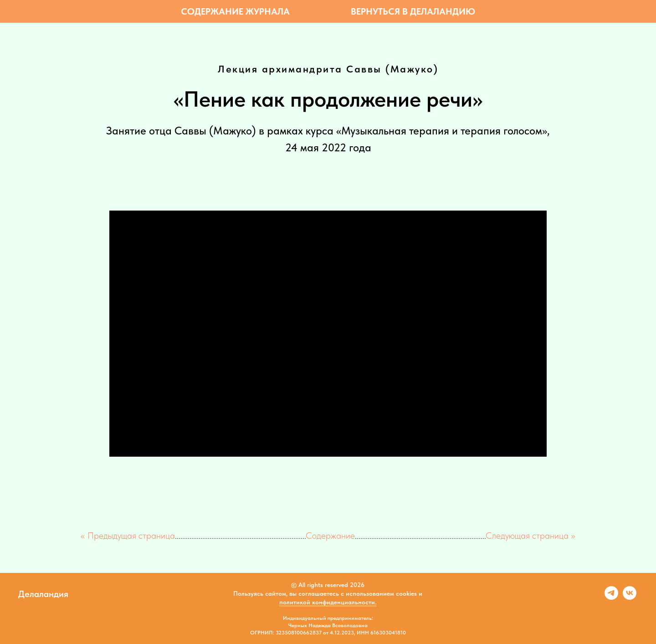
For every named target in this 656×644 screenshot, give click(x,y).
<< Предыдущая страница (128, 536)
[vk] (630, 597)
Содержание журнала (235, 11)
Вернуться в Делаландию (413, 11)
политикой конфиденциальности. (328, 602)
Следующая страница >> (530, 536)
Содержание (330, 536)
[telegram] (611, 597)
